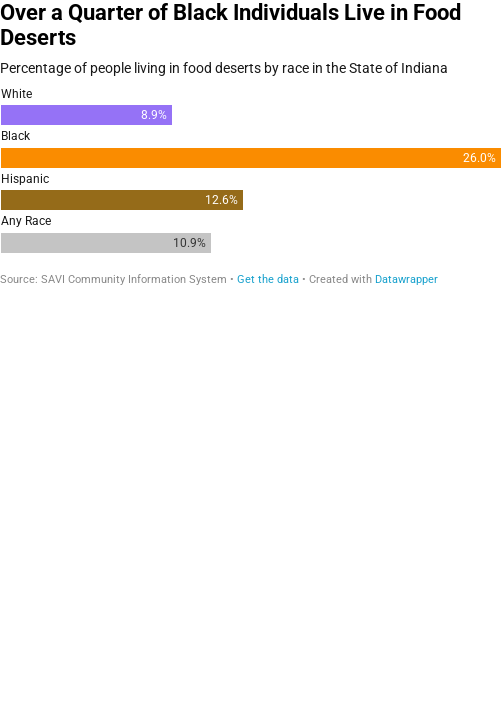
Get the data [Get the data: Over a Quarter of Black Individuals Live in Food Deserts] (268, 279)
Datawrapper (406, 279)
